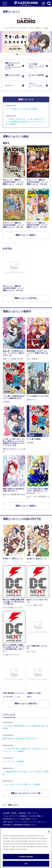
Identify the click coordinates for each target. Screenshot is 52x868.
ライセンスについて (10, 816)
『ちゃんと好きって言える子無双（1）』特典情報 (22, 784)
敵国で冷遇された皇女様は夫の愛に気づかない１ (21, 739)
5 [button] (26, 54)
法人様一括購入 (36, 816)
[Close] (49, 832)
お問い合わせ (8, 822)
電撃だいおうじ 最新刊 (25, 506)
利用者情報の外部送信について (25, 825)
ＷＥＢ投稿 (37, 66)
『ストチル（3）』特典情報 (13, 761)
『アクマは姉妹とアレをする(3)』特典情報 (22, 109)
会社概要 (6, 813)
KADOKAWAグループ (11, 819)
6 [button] (29, 54)
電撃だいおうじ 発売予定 (25, 704)
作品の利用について (28, 819)
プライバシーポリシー (23, 822)
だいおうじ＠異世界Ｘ (36, 76)
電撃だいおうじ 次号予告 (25, 298)
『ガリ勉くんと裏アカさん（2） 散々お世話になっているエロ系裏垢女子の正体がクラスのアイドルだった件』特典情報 (26, 122)
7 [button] (32, 54)
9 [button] (37, 54)
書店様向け (24, 816)
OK (26, 864)
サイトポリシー (39, 822)
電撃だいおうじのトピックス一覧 (25, 793)
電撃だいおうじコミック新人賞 (13, 66)
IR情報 (14, 813)
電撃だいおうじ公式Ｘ (12, 76)
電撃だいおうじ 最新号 (25, 235)
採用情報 (22, 813)
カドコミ (37, 85)
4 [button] (23, 54)
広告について (32, 813)
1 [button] (15, 54)
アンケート (9, 86)
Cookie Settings (26, 857)
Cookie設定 (7, 825)
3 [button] (21, 54)
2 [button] (18, 54)
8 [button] (34, 54)
